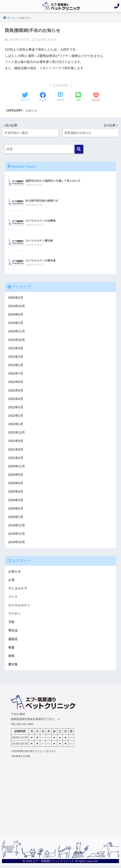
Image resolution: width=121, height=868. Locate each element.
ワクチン (15, 616)
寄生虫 (13, 633)
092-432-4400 (25, 727)
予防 (11, 625)
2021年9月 (16, 442)
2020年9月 (16, 476)
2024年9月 (16, 314)
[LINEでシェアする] (78, 97)
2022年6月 (16, 382)
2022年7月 (16, 374)
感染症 (13, 642)
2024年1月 (16, 323)
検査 (11, 650)
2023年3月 (16, 357)
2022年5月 (16, 391)
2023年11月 (17, 331)
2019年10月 (17, 544)
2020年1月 (16, 519)
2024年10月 (17, 306)
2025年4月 (16, 297)
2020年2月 (16, 510)
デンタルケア (18, 591)
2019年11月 (17, 536)
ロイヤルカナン (19, 608)
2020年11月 (17, 468)
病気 (11, 659)
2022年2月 (16, 416)
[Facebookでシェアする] (43, 97)
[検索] (79, 149)
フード (13, 599)
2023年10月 (17, 340)
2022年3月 (16, 408)
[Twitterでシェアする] (25, 97)
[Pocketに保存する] (96, 97)
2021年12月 (17, 433)
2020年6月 (16, 485)
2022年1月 (16, 425)
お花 (11, 582)
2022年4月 (16, 399)
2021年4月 (16, 451)
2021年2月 (16, 459)
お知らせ (32, 110)
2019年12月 (17, 527)
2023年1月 (16, 365)
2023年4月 (16, 348)
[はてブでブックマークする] (61, 97)
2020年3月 (16, 502)
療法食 (13, 667)
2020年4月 (16, 493)
